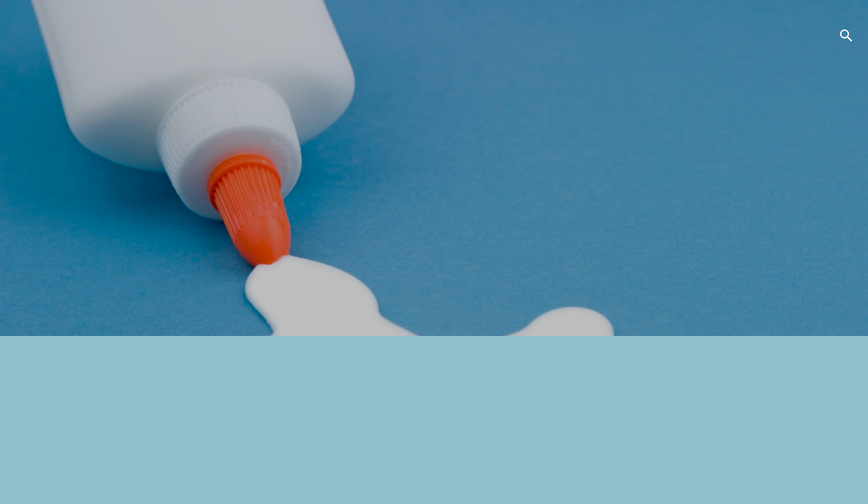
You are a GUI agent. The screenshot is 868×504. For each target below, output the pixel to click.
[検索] (846, 38)
